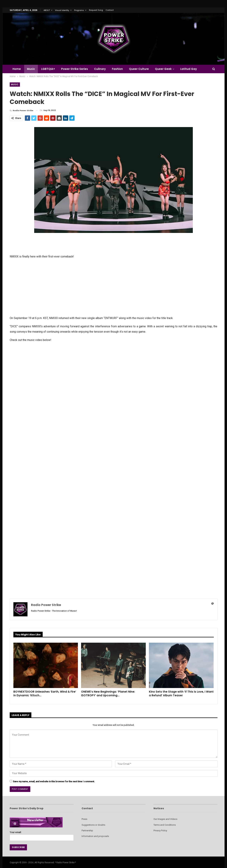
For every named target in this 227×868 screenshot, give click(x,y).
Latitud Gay (189, 69)
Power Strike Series (75, 69)
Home (17, 69)
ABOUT (47, 10)
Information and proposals (95, 836)
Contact (110, 10)
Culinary (100, 69)
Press (84, 819)
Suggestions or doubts (93, 825)
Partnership (87, 831)
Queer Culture (139, 69)
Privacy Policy (160, 831)
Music (31, 69)
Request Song (96, 10)
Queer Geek (163, 69)
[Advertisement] (114, 287)
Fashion (117, 69)
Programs (79, 10)
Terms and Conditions (165, 825)
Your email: (42, 835)
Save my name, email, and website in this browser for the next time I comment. (54, 781)
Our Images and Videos (165, 819)
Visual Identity (62, 10)
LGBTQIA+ (48, 69)
